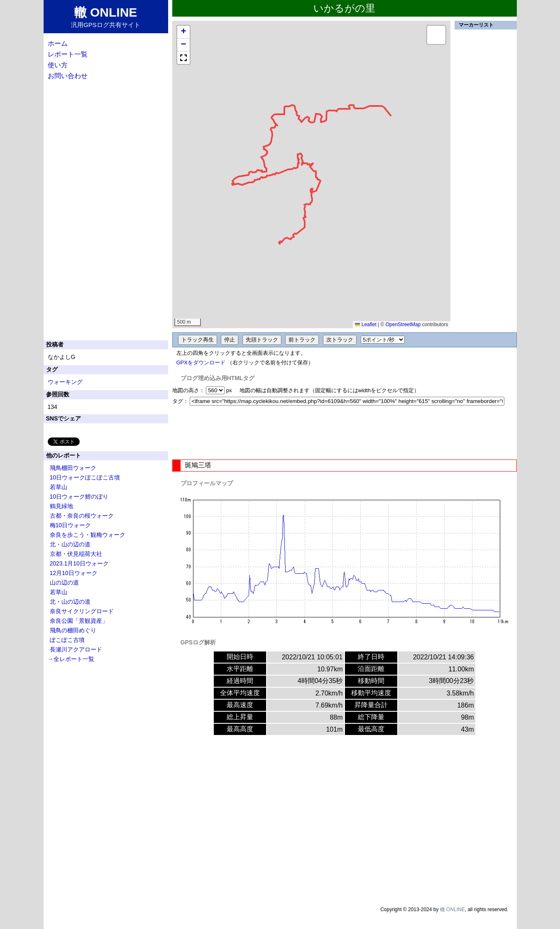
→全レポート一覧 (71, 659)
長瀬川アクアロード (76, 649)
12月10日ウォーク (74, 573)
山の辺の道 (64, 582)
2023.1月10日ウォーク (79, 563)
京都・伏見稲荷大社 (76, 554)
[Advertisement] (345, 433)
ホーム (58, 43)
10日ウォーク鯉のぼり (79, 496)
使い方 (58, 65)
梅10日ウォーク (71, 525)
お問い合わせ (68, 76)
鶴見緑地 (61, 506)
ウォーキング (65, 382)
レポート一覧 (68, 54)
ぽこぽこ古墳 (67, 640)
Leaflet (366, 324)
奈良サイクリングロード (82, 611)
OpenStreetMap (403, 324)
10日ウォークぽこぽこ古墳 (85, 477)
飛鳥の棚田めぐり (73, 630)
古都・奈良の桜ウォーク (82, 516)
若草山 (59, 487)
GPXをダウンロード (201, 363)
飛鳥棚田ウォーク (73, 468)
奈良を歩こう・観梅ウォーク (88, 535)
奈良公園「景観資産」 (79, 621)
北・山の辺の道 (70, 544)
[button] (183, 32)
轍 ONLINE (452, 909)
